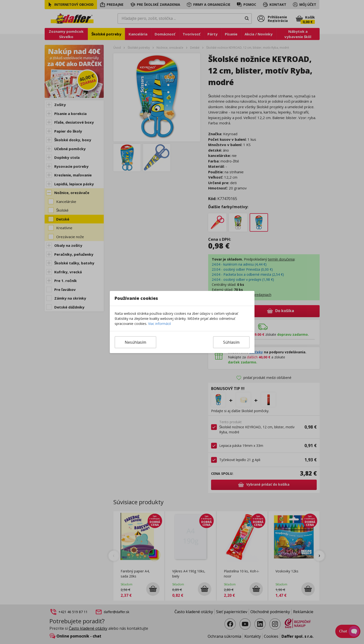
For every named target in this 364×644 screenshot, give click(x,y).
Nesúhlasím (135, 342)
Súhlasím (231, 342)
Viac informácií (159, 324)
